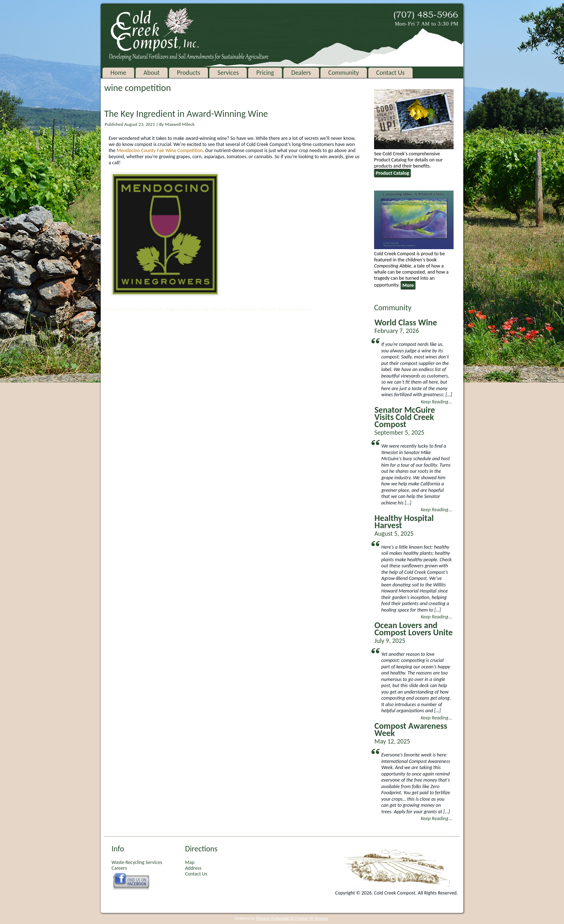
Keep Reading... (436, 402)
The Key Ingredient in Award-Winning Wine (186, 114)
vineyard (267, 309)
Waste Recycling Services (137, 862)
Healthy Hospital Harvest (404, 522)
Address (193, 868)
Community (344, 73)
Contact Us (390, 73)
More (408, 285)
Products (188, 73)
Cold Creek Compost (142, 309)
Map (190, 862)
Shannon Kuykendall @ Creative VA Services (292, 918)
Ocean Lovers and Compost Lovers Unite (414, 629)
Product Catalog (392, 173)
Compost (219, 309)
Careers (119, 868)
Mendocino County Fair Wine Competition (160, 150)
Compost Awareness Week (411, 729)
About (152, 73)
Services (228, 73)
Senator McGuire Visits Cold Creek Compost (405, 417)
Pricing (265, 73)
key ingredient (243, 309)
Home (118, 73)
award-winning (194, 309)
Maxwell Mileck (179, 124)
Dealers (301, 73)
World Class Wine (406, 322)
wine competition (294, 309)
